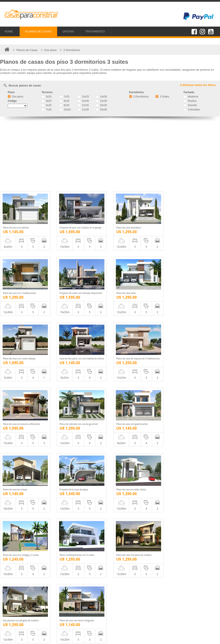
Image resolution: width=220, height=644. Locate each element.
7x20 (46, 110)
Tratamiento (16, 614)
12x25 (83, 105)
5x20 (46, 97)
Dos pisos (16, 97)
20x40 (101, 110)
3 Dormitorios (139, 97)
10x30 (83, 101)
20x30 (101, 105)
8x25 (64, 105)
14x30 (101, 97)
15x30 (101, 101)
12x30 (83, 110)
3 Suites (162, 97)
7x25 (64, 97)
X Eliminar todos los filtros (198, 85)
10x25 (83, 97)
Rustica (190, 101)
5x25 (46, 101)
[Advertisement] (110, 155)
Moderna (191, 97)
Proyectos (15, 604)
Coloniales (192, 110)
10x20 (65, 110)
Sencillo (190, 105)
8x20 (64, 101)
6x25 (46, 105)
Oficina (13, 609)
